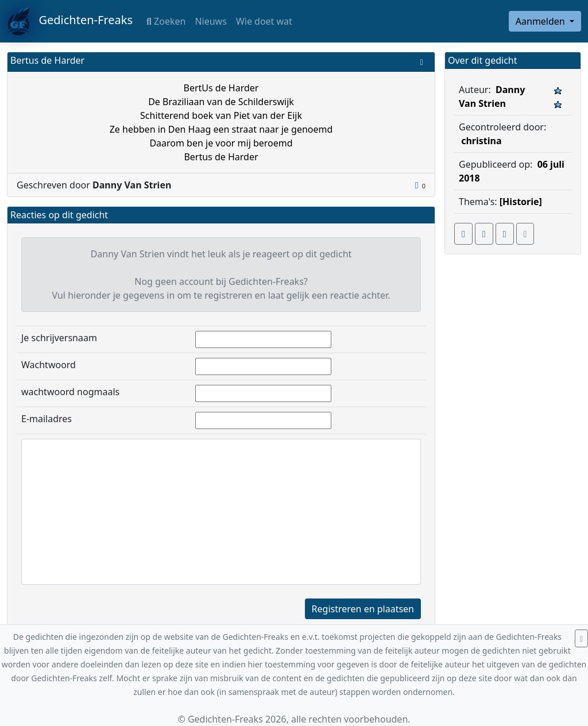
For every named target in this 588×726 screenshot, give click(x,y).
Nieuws (210, 21)
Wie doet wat (264, 21)
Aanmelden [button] (541, 21)
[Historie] (521, 202)
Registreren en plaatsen (363, 609)
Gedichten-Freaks (70, 21)
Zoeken (166, 21)
